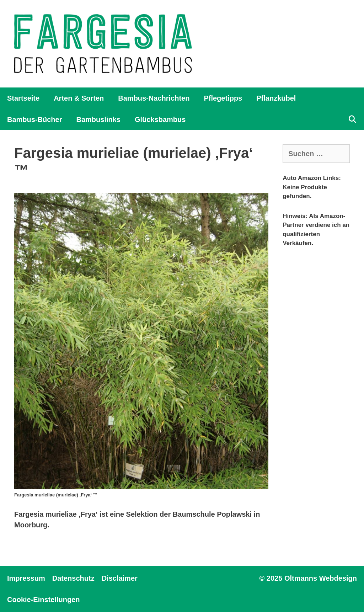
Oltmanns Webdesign (321, 578)
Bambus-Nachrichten (154, 98)
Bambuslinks (98, 119)
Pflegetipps (223, 98)
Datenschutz (73, 578)
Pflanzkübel (276, 98)
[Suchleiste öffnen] (352, 119)
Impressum (26, 578)
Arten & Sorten (79, 98)
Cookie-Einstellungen (43, 600)
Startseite (23, 98)
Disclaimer (120, 578)
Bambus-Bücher (34, 119)
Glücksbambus (160, 119)
